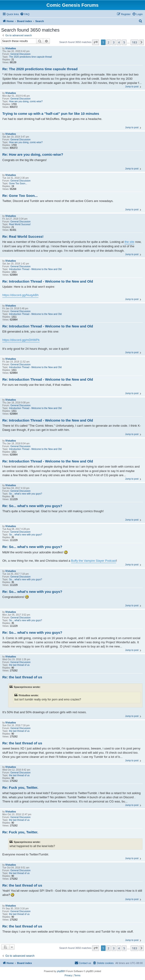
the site (129, 242)
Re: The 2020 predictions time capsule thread (40, 69)
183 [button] (135, 42)
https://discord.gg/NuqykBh (20, 295)
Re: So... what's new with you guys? (32, 506)
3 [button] (114, 42)
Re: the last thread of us (22, 677)
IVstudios (11, 48)
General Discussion (20, 54)
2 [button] (109, 42)
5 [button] (124, 42)
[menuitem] (25, 14)
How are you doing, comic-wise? (26, 101)
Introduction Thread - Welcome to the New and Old (35, 269)
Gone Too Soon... (18, 183)
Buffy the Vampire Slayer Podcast (94, 561)
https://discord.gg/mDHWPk (21, 340)
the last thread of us (19, 665)
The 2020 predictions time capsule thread (30, 57)
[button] (96, 42)
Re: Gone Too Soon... (20, 196)
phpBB (60, 971)
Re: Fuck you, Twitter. (20, 787)
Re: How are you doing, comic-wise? (33, 154)
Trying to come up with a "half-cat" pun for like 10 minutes (51, 114)
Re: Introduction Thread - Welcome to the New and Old (48, 281)
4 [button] (119, 42)
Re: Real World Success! (23, 236)
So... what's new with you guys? (26, 494)
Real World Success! (20, 224)
